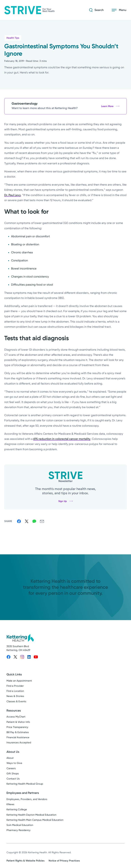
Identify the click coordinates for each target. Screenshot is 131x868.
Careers (11, 768)
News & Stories (15, 696)
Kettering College (17, 809)
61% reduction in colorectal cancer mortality (62, 439)
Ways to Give (14, 763)
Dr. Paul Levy (13, 195)
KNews (10, 804)
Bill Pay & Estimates (18, 732)
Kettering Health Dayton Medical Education (31, 815)
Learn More (110, 106)
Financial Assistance (18, 737)
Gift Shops (13, 773)
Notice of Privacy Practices (64, 861)
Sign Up (66, 501)
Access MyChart (16, 717)
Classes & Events (16, 701)
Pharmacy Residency (19, 830)
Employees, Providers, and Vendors (27, 799)
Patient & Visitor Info (18, 722)
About (10, 758)
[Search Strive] (96, 10)
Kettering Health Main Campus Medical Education (35, 820)
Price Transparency (17, 727)
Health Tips (13, 38)
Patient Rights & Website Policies (26, 861)
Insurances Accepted (19, 743)
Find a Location (15, 691)
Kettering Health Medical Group (25, 784)
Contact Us (13, 779)
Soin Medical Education (20, 825)
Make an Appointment (19, 681)
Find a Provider (15, 686)
